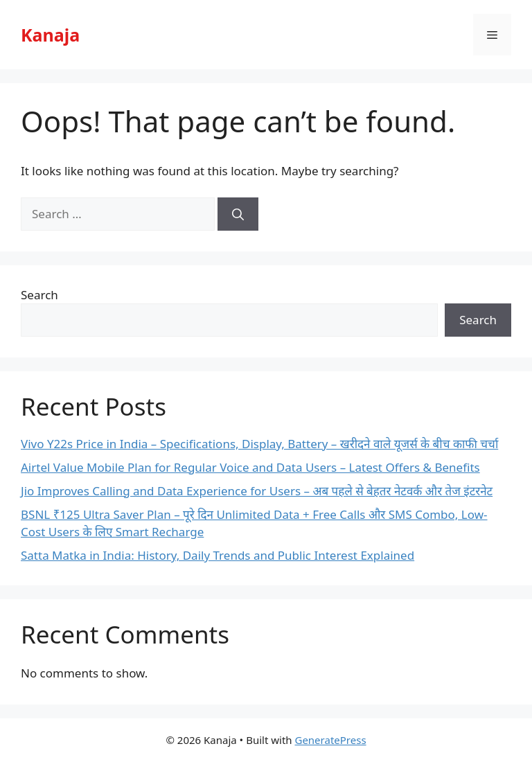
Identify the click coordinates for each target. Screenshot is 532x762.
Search (39, 295)
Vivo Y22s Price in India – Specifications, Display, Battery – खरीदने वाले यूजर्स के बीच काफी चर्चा (259, 444)
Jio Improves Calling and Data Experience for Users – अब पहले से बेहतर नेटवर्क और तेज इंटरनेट (257, 491)
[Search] (238, 214)
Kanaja (50, 35)
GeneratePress (330, 740)
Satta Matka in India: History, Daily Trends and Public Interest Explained (218, 555)
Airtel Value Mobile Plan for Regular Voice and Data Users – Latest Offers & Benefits (250, 467)
